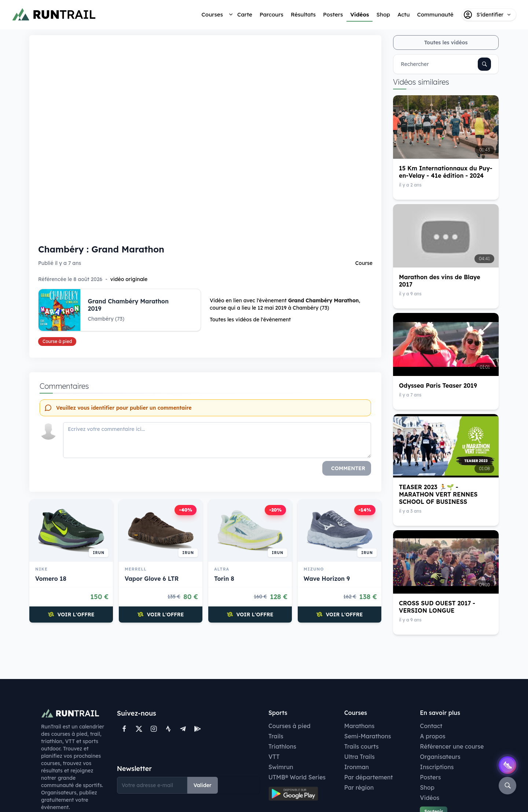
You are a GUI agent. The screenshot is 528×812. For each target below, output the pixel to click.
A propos (432, 736)
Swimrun (281, 767)
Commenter (348, 468)
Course (364, 263)
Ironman (357, 767)
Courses (212, 14)
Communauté (435, 14)
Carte (245, 14)
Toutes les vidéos (446, 43)
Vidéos (360, 14)
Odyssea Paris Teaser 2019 (438, 385)
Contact (431, 726)
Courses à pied (289, 726)
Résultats (303, 14)
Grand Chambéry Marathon (324, 300)
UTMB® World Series (297, 777)
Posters (333, 14)
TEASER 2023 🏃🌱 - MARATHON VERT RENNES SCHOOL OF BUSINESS (438, 494)
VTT (274, 757)
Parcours (272, 14)
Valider (203, 785)
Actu (404, 14)
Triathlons (282, 746)
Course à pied (57, 341)
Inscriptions (437, 767)
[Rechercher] (484, 64)
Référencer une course (452, 746)
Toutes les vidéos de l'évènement (250, 320)
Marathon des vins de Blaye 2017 (440, 281)
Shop (383, 14)
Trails (276, 736)
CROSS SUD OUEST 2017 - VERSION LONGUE (437, 607)
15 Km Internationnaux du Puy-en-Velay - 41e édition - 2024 (446, 172)
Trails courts (362, 746)
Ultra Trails (360, 757)
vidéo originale (129, 279)
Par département (369, 777)
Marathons (360, 726)
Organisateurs (440, 757)
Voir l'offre (71, 614)
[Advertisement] (205, 650)
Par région (359, 787)
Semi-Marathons (368, 736)
